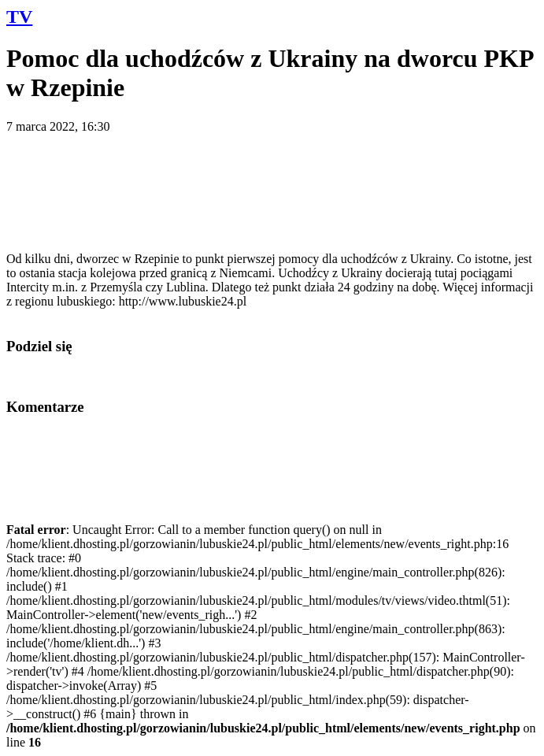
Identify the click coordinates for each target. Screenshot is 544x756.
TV (19, 17)
